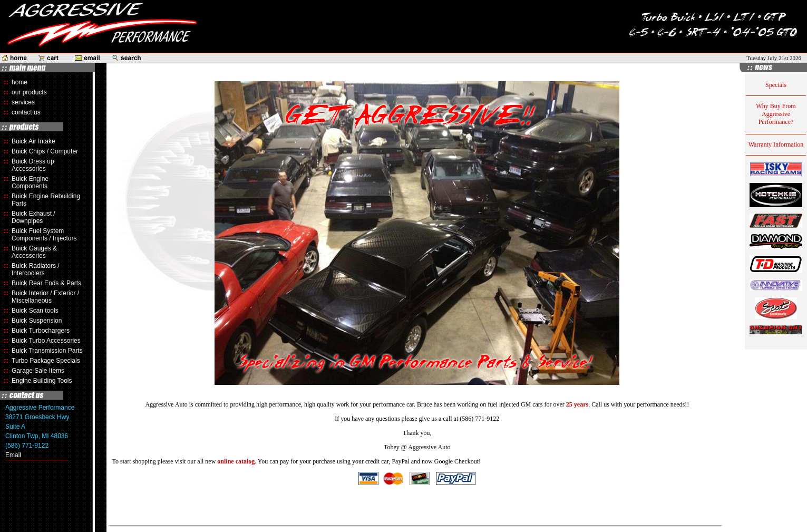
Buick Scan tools (35, 311)
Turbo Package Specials (46, 361)
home (20, 82)
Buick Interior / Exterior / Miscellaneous (45, 297)
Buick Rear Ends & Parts (46, 283)
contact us (26, 112)
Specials (776, 85)
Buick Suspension (37, 321)
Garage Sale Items (38, 371)
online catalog (236, 461)
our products (29, 92)
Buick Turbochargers (41, 331)
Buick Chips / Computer (45, 151)
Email (13, 455)
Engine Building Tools (42, 381)
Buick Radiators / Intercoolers (36, 269)
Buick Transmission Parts (47, 351)
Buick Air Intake (33, 141)
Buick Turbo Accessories (46, 341)
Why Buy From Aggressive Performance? (776, 114)
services (23, 102)
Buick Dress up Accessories (33, 165)
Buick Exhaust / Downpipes (33, 217)
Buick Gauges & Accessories (34, 252)
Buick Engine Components (30, 182)
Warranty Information (776, 144)
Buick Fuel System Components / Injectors (44, 235)
